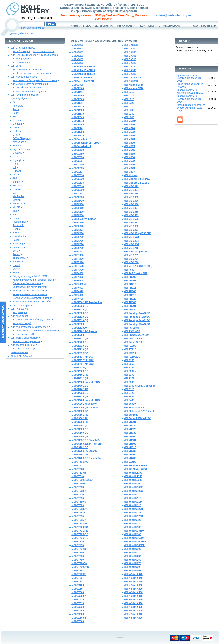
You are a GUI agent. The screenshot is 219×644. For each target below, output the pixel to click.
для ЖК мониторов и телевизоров (30, 73)
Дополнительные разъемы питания (32, 298)
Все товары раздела (24, 305)
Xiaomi (16, 273)
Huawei (17, 171)
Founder (17, 146)
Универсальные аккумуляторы (30, 291)
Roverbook (19, 236)
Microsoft (18, 204)
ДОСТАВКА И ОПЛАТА (99, 26)
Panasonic (18, 225)
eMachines (19, 142)
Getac (16, 157)
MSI (31, 34)
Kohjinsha (18, 186)
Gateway (17, 153)
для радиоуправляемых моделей (29, 327)
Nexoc (16, 218)
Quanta (17, 229)
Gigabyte (18, 160)
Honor (16, 164)
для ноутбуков (19, 34)
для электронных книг (23, 345)
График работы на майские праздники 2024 (191, 91)
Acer (15, 102)
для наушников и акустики (26, 95)
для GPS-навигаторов (23, 48)
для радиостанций (21, 323)
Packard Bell (19, 222)
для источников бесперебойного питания (34, 80)
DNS (15, 135)
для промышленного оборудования (31, 320)
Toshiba (17, 262)
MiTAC (16, 207)
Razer (16, 233)
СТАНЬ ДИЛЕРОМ (169, 26)
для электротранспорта (24, 349)
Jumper (17, 182)
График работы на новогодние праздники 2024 (190, 99)
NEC (15, 215)
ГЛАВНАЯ (75, 26)
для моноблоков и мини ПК (26, 88)
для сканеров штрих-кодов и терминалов (34, 331)
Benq (16, 117)
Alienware (18, 106)
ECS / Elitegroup (22, 138)
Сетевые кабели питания (27, 283)
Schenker (18, 247)
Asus (15, 113)
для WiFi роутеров (21, 59)
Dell (15, 128)
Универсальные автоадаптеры (30, 287)
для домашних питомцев (25, 69)
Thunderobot (20, 258)
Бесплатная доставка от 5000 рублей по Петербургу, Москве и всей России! (104, 17)
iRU (15, 178)
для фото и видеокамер (24, 338)
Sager (16, 240)
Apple (16, 109)
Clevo (16, 120)
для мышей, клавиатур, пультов (29, 91)
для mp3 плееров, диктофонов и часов (33, 51)
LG (14, 193)
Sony (15, 251)
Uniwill (16, 265)
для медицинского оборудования (29, 84)
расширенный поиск (32, 28)
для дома (16, 66)
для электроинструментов (26, 341)
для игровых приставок (24, 77)
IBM (15, 175)
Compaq (17, 124)
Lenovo (17, 189)
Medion (17, 200)
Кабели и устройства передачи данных (34, 280)
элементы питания (21, 356)
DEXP (16, 131)
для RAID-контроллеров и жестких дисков (34, 55)
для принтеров (19, 312)
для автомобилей (21, 62)
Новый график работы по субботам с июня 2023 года (191, 108)
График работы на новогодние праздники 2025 (190, 78)
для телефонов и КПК (23, 334)
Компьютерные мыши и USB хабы (32, 302)
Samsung (18, 244)
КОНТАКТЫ (147, 26)
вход (196, 26)
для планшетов (19, 309)
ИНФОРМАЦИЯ (126, 26)
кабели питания (20, 352)
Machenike (19, 196)
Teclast (16, 254)
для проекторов (20, 316)
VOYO (16, 269)
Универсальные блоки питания (30, 294)
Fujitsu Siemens (21, 149)
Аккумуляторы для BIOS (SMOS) (31, 276)
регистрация (209, 26)
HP (14, 167)
